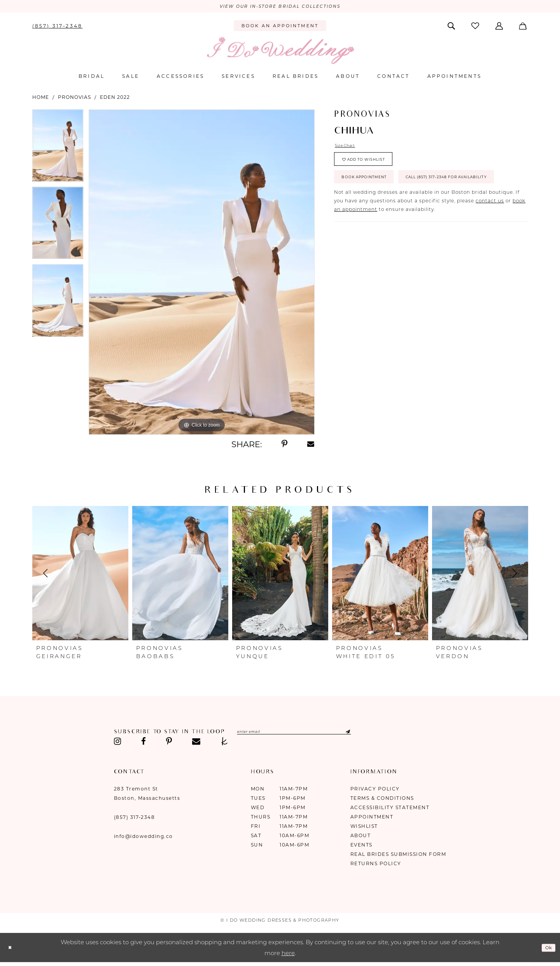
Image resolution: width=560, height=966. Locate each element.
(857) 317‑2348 (135, 819)
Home (41, 99)
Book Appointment (375, 190)
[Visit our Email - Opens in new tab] (196, 743)
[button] (500, 27)
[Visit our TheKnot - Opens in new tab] (225, 743)
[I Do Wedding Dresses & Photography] (280, 52)
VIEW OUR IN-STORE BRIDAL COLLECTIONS (280, 7)
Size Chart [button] (349, 148)
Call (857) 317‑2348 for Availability (400, 213)
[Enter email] (313, 734)
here (288, 955)
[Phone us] (57, 27)
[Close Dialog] (12, 949)
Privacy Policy (375, 791)
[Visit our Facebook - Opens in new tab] (143, 743)
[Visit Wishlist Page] (476, 27)
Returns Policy (376, 865)
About (361, 837)
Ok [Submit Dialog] (547, 949)
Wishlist (364, 828)
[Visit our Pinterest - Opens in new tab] (169, 743)
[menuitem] (57, 27)
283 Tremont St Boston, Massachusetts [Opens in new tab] (147, 795)
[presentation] (80, 575)
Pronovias (74, 99)
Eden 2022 (115, 99)
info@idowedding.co (143, 838)
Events (361, 847)
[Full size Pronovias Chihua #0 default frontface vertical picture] (202, 274)
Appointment (372, 819)
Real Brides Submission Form (398, 856)
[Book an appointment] (280, 28)
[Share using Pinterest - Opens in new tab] (284, 446)
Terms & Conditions (382, 800)
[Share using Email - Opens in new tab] (311, 446)
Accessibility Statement (390, 809)
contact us (490, 239)
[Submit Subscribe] (379, 734)
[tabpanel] (58, 150)
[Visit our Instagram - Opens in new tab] (118, 743)
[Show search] (452, 27)
